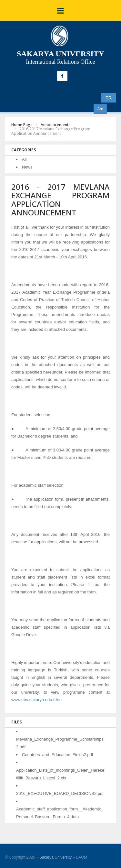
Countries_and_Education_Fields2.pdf (57, 755)
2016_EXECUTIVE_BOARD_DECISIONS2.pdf (60, 793)
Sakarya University (55, 857)
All (24, 159)
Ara (100, 109)
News (27, 167)
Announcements (56, 125)
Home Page (22, 125)
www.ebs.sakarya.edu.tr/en (36, 700)
